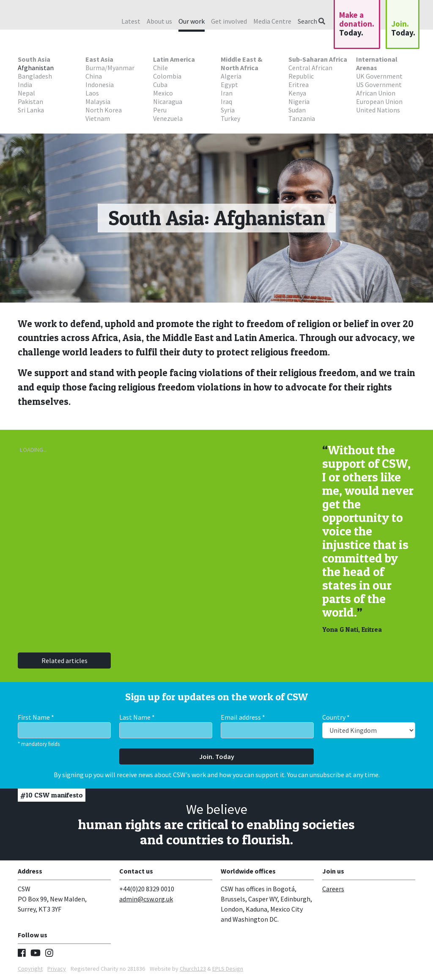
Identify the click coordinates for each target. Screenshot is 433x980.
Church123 (193, 969)
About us (159, 21)
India (25, 85)
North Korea (104, 110)
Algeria (231, 76)
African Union (376, 93)
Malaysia (98, 101)
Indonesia (100, 85)
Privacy (57, 969)
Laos (92, 93)
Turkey (230, 118)
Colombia (167, 76)
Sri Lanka (31, 110)
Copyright (30, 969)
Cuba (160, 85)
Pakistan (30, 101)
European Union (379, 101)
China (94, 76)
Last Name (137, 717)
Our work (192, 21)
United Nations (378, 110)
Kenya (297, 93)
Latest (131, 21)
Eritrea (299, 85)
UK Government (379, 76)
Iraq (226, 101)
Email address (243, 717)
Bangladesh (35, 76)
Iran (227, 93)
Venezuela (168, 118)
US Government (379, 85)
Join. (403, 28)
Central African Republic (310, 72)
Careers (333, 889)
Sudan (297, 110)
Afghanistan (36, 68)
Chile (160, 68)
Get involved (229, 21)
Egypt (229, 85)
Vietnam (98, 118)
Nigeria (299, 101)
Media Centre (272, 21)
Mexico (163, 93)
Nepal (26, 93)
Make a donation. (357, 24)
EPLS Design (228, 969)
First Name (36, 717)
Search (311, 21)
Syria (228, 110)
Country (336, 717)
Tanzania (302, 118)
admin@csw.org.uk (146, 899)
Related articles (64, 661)
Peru (160, 110)
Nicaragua (168, 101)
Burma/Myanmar (110, 68)
